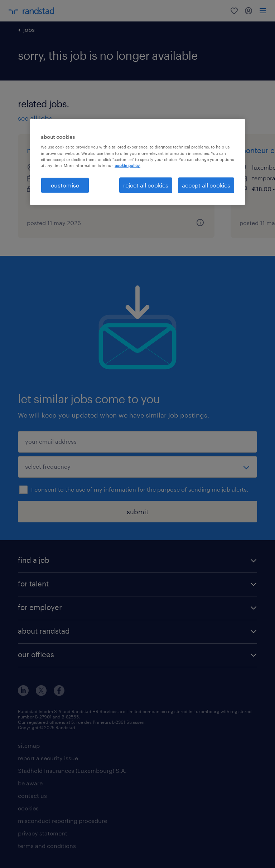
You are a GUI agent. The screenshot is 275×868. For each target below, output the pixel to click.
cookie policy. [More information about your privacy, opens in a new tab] (127, 165)
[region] (137, 162)
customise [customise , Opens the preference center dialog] (65, 185)
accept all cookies (206, 185)
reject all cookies (146, 185)
